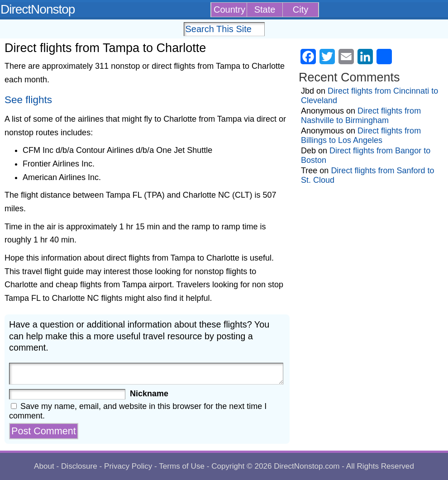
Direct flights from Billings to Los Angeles (361, 135)
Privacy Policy (128, 466)
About (44, 466)
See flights (28, 100)
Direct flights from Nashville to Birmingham (361, 116)
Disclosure (79, 466)
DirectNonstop (38, 9)
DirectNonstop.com (307, 466)
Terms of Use (182, 466)
